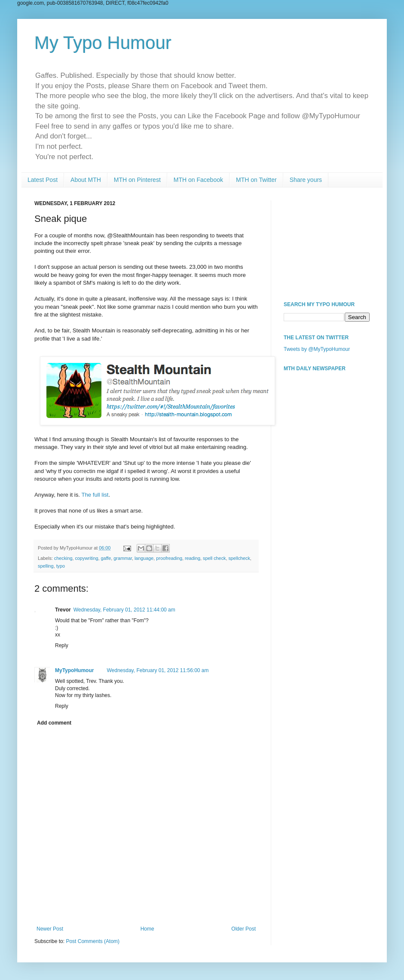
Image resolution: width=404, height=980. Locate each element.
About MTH (86, 180)
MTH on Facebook (198, 180)
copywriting (86, 558)
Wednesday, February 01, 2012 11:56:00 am (158, 670)
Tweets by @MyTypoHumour (317, 349)
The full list (95, 495)
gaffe (106, 558)
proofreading (169, 558)
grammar (123, 558)
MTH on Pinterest (137, 180)
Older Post (243, 929)
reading (193, 558)
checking (63, 558)
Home (147, 929)
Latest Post (43, 180)
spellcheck (239, 558)
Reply (62, 645)
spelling (46, 566)
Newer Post (50, 929)
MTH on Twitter (256, 180)
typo (61, 566)
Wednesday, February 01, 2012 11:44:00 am (124, 610)
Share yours (306, 180)
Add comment (54, 723)
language (144, 558)
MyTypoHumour (74, 670)
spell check (214, 558)
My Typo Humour (103, 43)
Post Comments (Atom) (93, 941)
